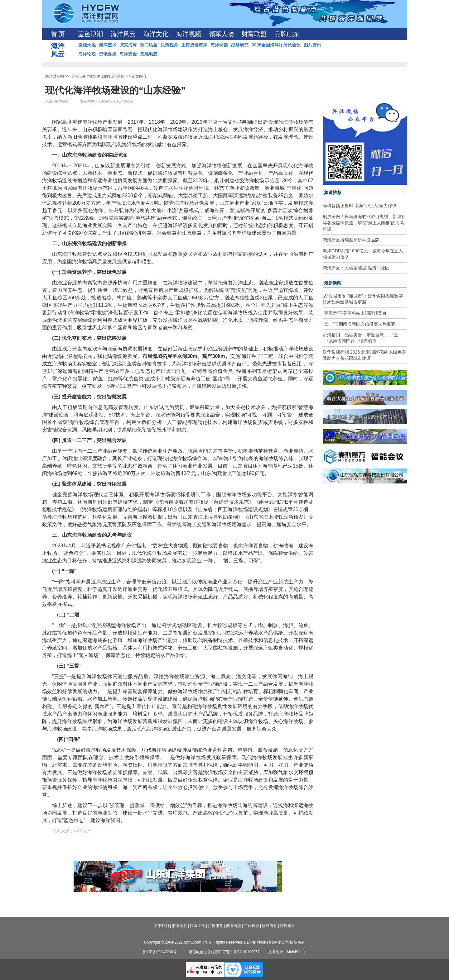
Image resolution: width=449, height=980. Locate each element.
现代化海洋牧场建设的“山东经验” (98, 76)
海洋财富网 (55, 76)
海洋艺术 (108, 45)
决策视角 (169, 45)
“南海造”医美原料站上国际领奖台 (355, 313)
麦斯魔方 (287, 926)
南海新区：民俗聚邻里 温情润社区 (356, 268)
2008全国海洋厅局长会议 (276, 45)
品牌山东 (287, 34)
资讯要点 (108, 54)
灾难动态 (149, 54)
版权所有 (269, 926)
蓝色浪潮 (90, 34)
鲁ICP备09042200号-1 (161, 952)
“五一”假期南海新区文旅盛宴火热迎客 (359, 324)
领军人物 (221, 34)
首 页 (58, 34)
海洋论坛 (87, 54)
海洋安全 (128, 54)
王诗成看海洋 (194, 45)
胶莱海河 (128, 45)
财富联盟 (254, 34)
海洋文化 (156, 34)
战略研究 (240, 45)
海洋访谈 (219, 45)
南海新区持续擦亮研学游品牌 (351, 240)
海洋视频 (189, 34)
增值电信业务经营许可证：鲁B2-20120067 (224, 952)
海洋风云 (123, 34)
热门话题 (149, 45)
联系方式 (197, 926)
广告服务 (215, 926)
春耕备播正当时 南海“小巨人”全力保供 (360, 206)
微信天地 (87, 45)
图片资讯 (312, 45)
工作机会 (252, 926)
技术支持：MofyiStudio (287, 952)
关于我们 (162, 926)
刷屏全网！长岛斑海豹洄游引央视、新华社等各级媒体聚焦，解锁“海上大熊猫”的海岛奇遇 (364, 223)
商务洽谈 (234, 926)
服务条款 (180, 926)
